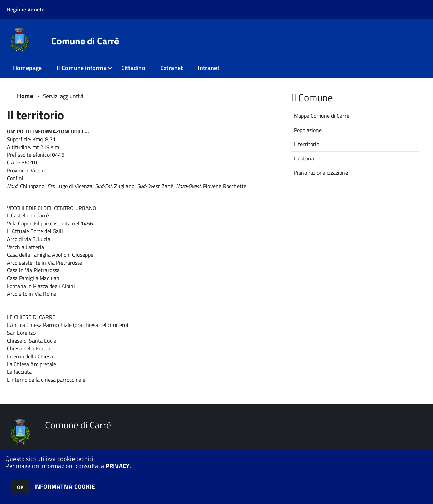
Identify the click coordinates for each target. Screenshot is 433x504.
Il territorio (307, 144)
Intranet (208, 68)
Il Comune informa (82, 68)
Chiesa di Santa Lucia (32, 341)
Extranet (172, 68)
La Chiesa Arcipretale (31, 364)
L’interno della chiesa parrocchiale (46, 380)
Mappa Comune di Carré (322, 116)
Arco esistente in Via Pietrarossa (45, 263)
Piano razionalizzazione (321, 173)
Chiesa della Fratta (29, 348)
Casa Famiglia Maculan (33, 278)
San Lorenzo (21, 333)
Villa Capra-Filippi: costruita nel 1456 (50, 223)
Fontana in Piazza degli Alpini (41, 286)
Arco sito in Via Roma (32, 294)
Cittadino (133, 68)
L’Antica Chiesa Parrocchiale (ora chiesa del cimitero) (67, 325)
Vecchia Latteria (25, 247)
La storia (304, 158)
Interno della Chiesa (30, 356)
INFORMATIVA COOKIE (65, 486)
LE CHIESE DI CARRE (31, 317)
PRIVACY (118, 466)
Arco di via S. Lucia (29, 239)
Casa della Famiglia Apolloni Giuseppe (50, 255)
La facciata (19, 372)
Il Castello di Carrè (28, 215)
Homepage (27, 68)
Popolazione (308, 130)
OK (20, 487)
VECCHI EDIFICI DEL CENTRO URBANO (52, 208)
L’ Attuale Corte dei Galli (35, 231)
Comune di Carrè (85, 41)
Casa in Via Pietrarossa (33, 270)
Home (25, 96)
